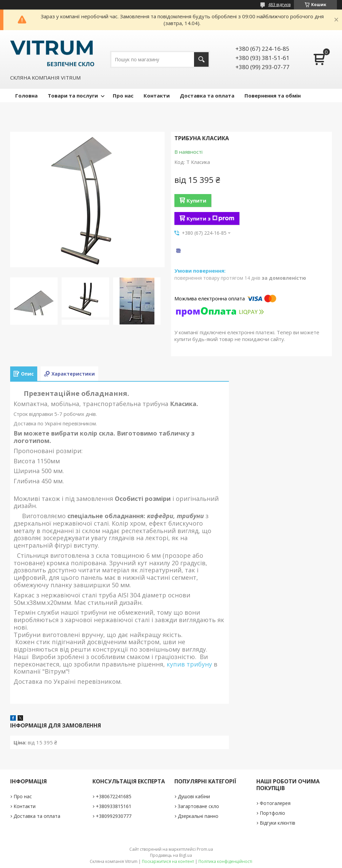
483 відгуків (279, 5)
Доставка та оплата (207, 96)
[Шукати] (201, 59)
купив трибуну (189, 664)
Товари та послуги (73, 96)
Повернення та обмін (273, 96)
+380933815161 (114, 806)
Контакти (157, 96)
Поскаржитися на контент (168, 861)
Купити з (210, 218)
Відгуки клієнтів (277, 823)
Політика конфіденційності (225, 861)
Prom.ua (205, 849)
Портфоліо (272, 813)
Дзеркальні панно (198, 816)
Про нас (123, 96)
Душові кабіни (194, 796)
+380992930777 (114, 816)
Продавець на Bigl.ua (171, 855)
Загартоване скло (198, 806)
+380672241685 (114, 796)
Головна (26, 96)
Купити (196, 200)
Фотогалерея (275, 803)
